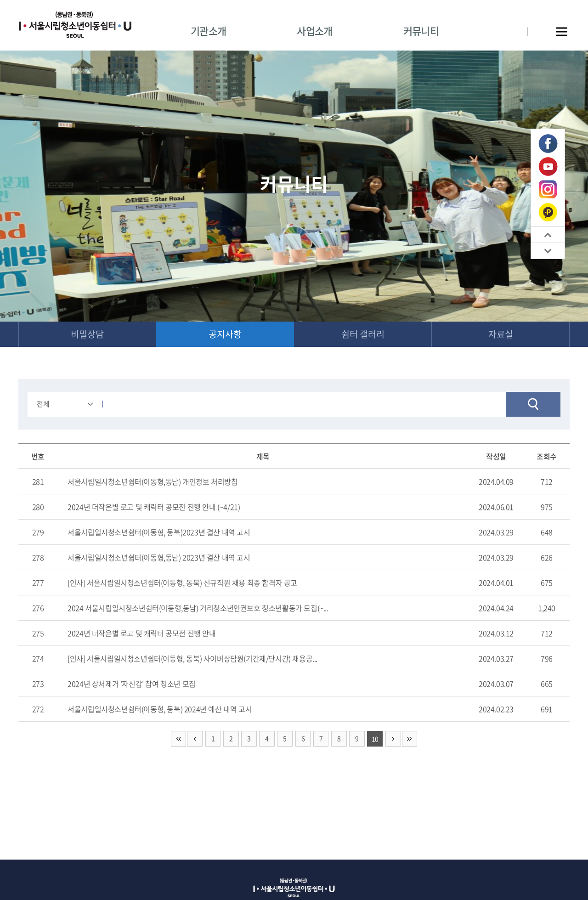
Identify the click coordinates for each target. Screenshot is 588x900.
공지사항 (225, 334)
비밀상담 (87, 334)
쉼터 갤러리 (363, 334)
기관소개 (208, 31)
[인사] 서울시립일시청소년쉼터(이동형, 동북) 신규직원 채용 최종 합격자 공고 (182, 583)
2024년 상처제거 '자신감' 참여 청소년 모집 (132, 684)
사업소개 (314, 31)
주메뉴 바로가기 (0, 0)
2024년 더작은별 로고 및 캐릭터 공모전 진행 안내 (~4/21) (154, 507)
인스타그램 (548, 190)
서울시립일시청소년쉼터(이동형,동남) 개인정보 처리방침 (153, 482)
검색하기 (533, 405)
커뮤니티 (421, 31)
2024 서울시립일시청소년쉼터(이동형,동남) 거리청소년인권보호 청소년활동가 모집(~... (198, 608)
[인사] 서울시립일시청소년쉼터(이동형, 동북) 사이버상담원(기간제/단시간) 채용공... (192, 659)
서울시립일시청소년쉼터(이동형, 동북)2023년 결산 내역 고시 (159, 532)
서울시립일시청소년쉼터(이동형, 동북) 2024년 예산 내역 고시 (160, 709)
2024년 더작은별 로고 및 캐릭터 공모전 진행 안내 (141, 634)
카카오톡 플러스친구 (548, 212)
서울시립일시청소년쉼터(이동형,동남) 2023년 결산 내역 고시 (159, 558)
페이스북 (548, 144)
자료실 (501, 334)
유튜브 (548, 167)
